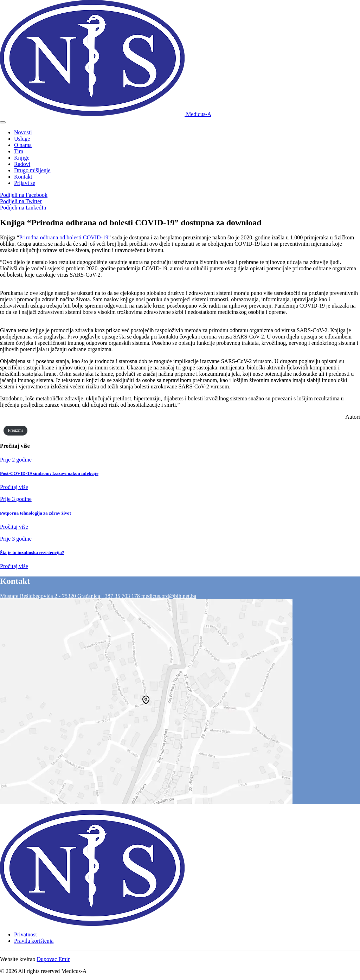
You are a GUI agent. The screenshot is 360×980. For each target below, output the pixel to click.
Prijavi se (25, 183)
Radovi (22, 164)
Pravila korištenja (34, 941)
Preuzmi (15, 430)
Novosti (23, 132)
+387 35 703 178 (121, 596)
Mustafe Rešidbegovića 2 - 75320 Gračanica (51, 596)
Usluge (22, 139)
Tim (19, 151)
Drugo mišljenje (32, 170)
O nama (23, 145)
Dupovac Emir (53, 959)
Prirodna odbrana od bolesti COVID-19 (64, 237)
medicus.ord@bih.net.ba (169, 596)
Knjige (22, 158)
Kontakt (23, 177)
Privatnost (25, 934)
